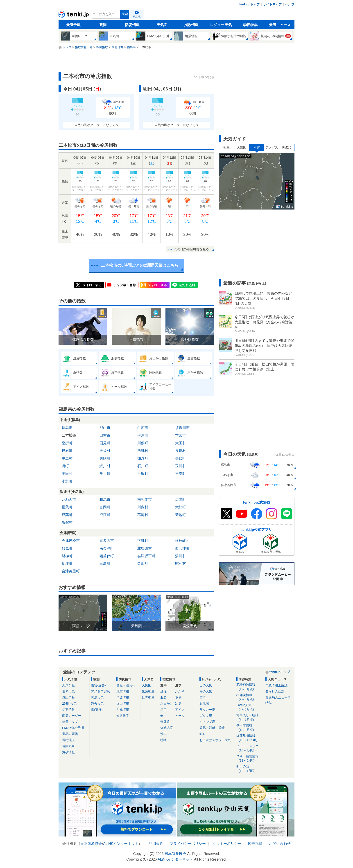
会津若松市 (71, 541)
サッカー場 (207, 710)
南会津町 (107, 548)
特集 (269, 703)
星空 (163, 710)
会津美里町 (71, 571)
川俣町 (143, 443)
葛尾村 (143, 515)
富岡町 (105, 507)
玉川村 (181, 466)
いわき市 (69, 499)
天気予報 (73, 25)
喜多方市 (107, 541)
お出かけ (167, 703)
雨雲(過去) (98, 685)
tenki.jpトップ (250, 4)
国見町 (105, 443)
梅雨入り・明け (249, 718)
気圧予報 (68, 697)
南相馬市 (145, 499)
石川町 (143, 466)
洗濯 (163, 691)
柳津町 (67, 563)
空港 (203, 697)
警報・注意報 (126, 685)
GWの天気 (249, 707)
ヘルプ (290, 4)
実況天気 (97, 697)
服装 (163, 697)
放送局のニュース (278, 697)
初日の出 (249, 769)
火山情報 (123, 703)
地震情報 (123, 691)
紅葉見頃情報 (249, 738)
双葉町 (67, 515)
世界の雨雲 (70, 734)
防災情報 (132, 25)
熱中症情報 (249, 728)
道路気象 (68, 746)
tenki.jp (74, 15)
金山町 (143, 563)
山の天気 (206, 685)
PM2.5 (287, 147)
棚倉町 (143, 458)
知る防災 (123, 716)
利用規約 (156, 844)
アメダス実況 (100, 691)
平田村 (67, 474)
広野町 (181, 499)
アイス (180, 710)
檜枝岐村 (182, 541)
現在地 (137, 17)
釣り (203, 734)
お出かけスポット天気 (215, 740)
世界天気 (68, 691)
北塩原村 (145, 548)
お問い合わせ (280, 844)
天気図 (162, 25)
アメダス (272, 147)
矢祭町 (181, 458)
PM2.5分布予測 (73, 728)
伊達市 (143, 435)
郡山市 (105, 428)
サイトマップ (272, 4)
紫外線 (165, 722)
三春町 (181, 474)
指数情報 (191, 25)
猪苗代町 (107, 556)
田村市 (105, 435)
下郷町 (143, 541)
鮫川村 (105, 466)
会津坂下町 (146, 556)
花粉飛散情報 (249, 687)
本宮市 (181, 435)
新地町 (181, 515)
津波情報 (123, 697)
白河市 (143, 428)
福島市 (67, 428)
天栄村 (105, 451)
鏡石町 (67, 451)
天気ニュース (280, 25)
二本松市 (69, 435)
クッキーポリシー (227, 844)
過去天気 (97, 703)
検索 (125, 14)
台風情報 (123, 710)
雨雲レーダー (72, 716)
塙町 (65, 466)
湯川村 (181, 556)
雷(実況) (97, 710)
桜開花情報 (249, 697)
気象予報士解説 (276, 685)
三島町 (105, 563)
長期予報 (68, 710)
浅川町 (105, 474)
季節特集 (250, 25)
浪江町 (105, 515)
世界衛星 (148, 697)
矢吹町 (105, 458)
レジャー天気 (221, 25)
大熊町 (181, 507)
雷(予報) (68, 740)
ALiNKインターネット (121, 844)
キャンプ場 (207, 722)
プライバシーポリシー (188, 844)
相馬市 (105, 499)
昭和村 (181, 563)
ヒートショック (249, 748)
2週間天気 (69, 703)
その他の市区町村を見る (192, 249)
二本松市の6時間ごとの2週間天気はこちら (140, 265)
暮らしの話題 (275, 691)
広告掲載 (255, 844)
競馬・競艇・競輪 (212, 728)
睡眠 (163, 740)
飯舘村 (67, 522)
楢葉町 (67, 507)
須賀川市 (182, 428)
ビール (180, 716)
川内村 (143, 507)
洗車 (163, 734)
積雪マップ (70, 722)
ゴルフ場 (206, 716)
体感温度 (167, 728)
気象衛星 (148, 691)
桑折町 (67, 443)
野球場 (204, 703)
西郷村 (143, 451)
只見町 (67, 548)
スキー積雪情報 (249, 759)
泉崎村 (181, 451)
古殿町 (143, 474)
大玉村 (181, 443)
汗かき (180, 691)
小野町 (67, 481)
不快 (178, 697)
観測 (103, 25)
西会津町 (182, 548)
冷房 (178, 703)
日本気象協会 (91, 844)
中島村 (67, 458)
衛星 (226, 147)
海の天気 (206, 691)
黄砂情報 (68, 752)
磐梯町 (67, 556)
